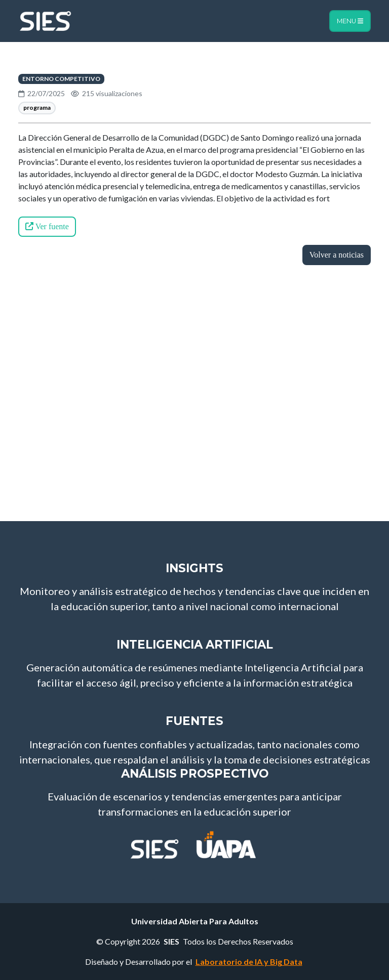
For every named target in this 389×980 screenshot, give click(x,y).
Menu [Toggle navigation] (350, 21)
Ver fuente (47, 226)
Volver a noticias (337, 255)
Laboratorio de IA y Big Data (249, 962)
